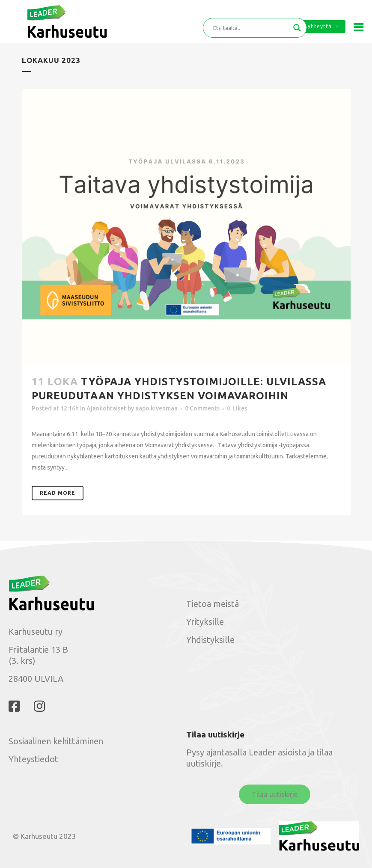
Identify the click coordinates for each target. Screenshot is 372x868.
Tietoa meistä (213, 604)
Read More (58, 493)
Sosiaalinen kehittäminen (56, 741)
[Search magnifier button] (297, 28)
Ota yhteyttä (317, 26)
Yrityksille (205, 622)
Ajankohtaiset (106, 408)
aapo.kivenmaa (156, 408)
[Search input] (251, 28)
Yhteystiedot (33, 759)
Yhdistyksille (210, 640)
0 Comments (202, 408)
